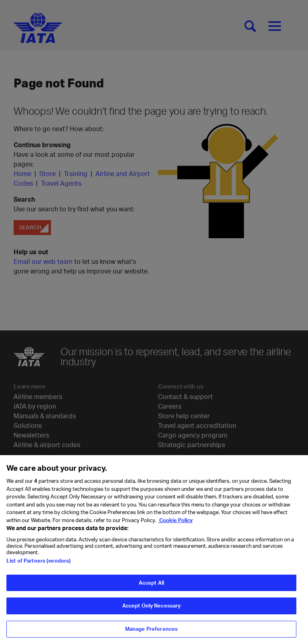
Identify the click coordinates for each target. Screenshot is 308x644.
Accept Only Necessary (152, 612)
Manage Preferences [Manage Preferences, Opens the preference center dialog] (151, 635)
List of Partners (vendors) (38, 567)
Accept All (151, 589)
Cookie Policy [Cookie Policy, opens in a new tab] (175, 526)
